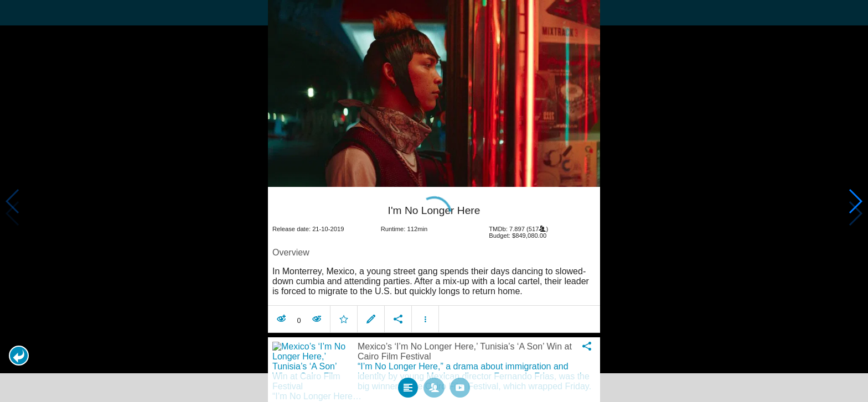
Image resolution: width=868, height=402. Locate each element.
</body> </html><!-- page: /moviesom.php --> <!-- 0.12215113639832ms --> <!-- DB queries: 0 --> (434, 201)
